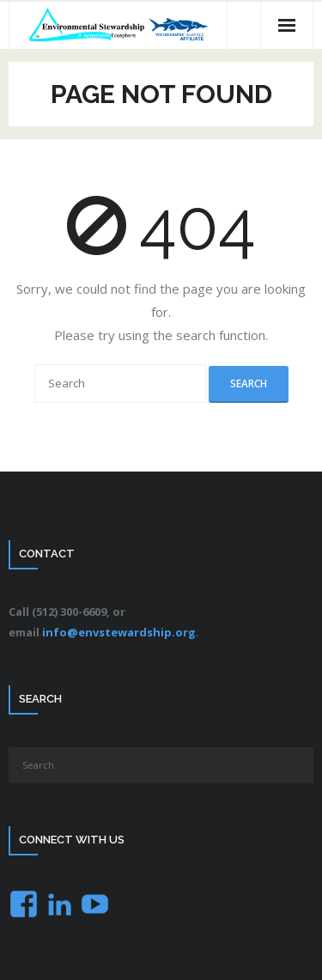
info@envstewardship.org (119, 632)
